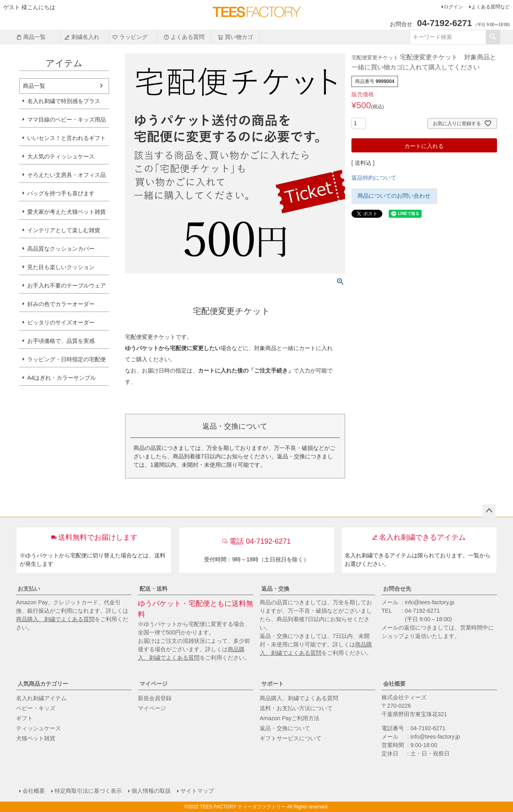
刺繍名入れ (82, 37)
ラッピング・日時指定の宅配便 (67, 359)
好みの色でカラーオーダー (61, 304)
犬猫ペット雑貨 (36, 738)
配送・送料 (153, 589)
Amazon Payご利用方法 (290, 718)
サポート (273, 684)
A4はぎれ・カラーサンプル (62, 378)
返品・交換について (285, 728)
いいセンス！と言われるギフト (67, 138)
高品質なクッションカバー (61, 249)
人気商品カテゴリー (43, 684)
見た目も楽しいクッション (61, 267)
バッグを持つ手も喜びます (61, 193)
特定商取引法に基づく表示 (88, 791)
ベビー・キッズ (36, 708)
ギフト (24, 718)
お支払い (29, 589)
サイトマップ (197, 791)
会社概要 (394, 684)
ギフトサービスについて (291, 738)
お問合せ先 (397, 589)
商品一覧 (31, 37)
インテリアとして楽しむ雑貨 (64, 230)
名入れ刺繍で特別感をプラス (64, 101)
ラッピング (130, 37)
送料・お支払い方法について (296, 708)
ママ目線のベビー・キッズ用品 (67, 119)
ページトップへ (489, 511)
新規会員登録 (155, 698)
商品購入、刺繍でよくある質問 (55, 619)
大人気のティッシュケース (61, 156)
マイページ (153, 684)
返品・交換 (275, 589)
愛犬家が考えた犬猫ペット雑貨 (67, 212)
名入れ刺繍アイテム (41, 698)
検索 (493, 37)
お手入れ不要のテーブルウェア (67, 286)
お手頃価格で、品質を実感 (61, 341)
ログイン (453, 7)
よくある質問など (491, 7)
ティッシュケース (38, 728)
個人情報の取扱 (151, 791)
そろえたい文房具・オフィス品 (67, 175)
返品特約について (374, 178)
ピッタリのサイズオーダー (61, 322)
